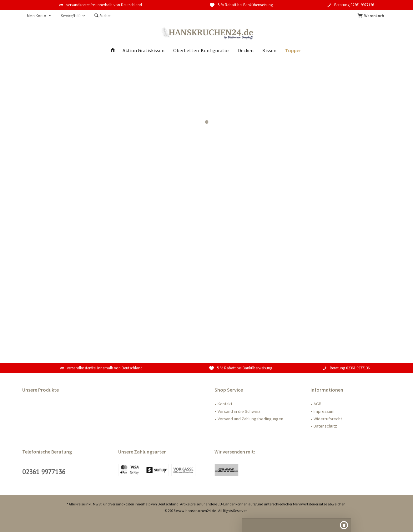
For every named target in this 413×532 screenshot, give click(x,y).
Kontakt (225, 404)
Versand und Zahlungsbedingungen (250, 419)
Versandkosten (122, 504)
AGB (317, 404)
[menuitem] (372, 16)
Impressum (324, 411)
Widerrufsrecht (328, 419)
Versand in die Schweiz (239, 411)
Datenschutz (325, 426)
